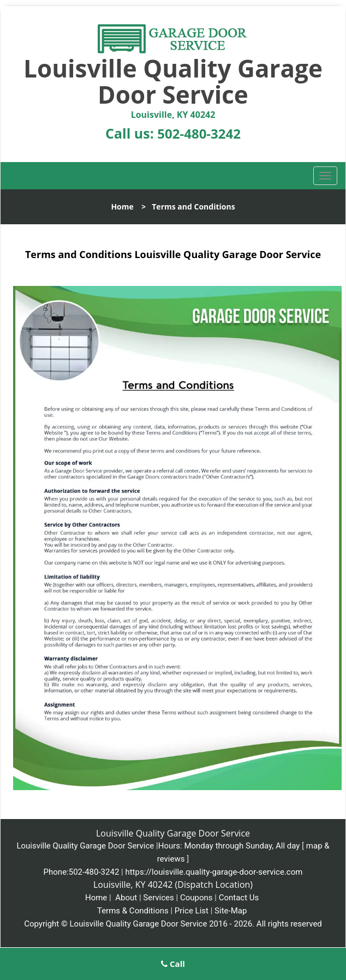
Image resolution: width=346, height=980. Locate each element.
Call (173, 964)
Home (122, 207)
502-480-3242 (199, 133)
